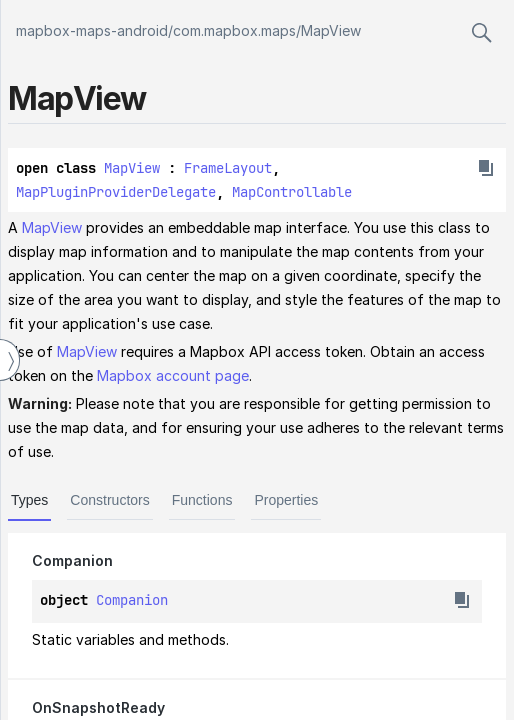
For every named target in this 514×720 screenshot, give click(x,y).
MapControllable (292, 192)
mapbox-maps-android (92, 30)
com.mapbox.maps (234, 30)
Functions (202, 500)
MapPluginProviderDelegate (116, 192)
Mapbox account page (173, 375)
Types (29, 500)
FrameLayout (228, 168)
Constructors (109, 500)
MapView (331, 30)
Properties (286, 500)
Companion (132, 600)
